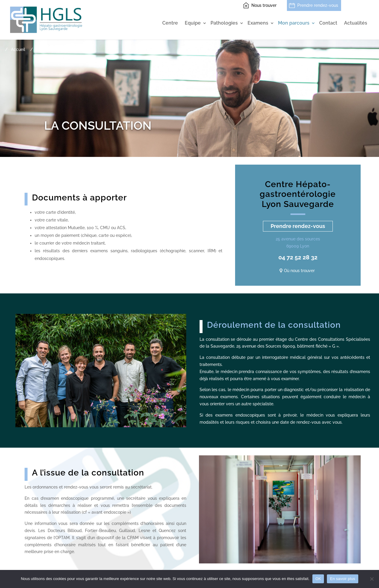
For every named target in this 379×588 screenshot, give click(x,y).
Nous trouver (264, 5)
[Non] (372, 579)
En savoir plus (342, 579)
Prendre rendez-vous (318, 5)
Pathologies (224, 23)
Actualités (356, 23)
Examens (258, 23)
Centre (170, 23)
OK (318, 579)
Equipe (193, 23)
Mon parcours (294, 23)
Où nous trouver (299, 271)
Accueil (18, 49)
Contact (328, 23)
